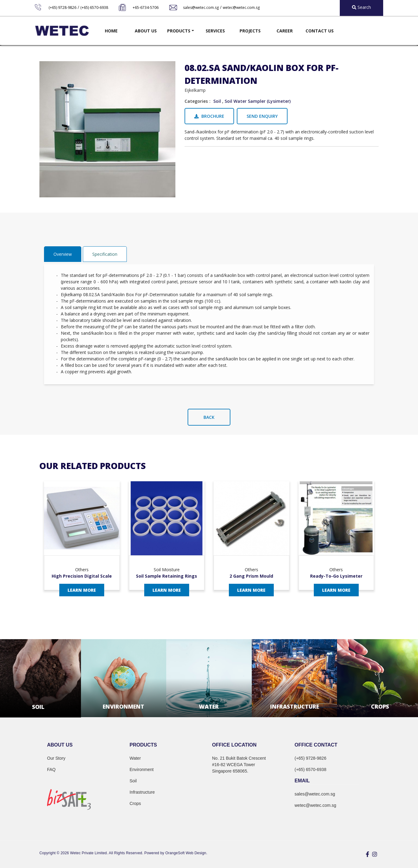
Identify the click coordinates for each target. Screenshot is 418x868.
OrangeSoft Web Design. (186, 853)
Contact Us (320, 31)
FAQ (51, 769)
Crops (135, 803)
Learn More (82, 590)
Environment (142, 769)
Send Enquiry (262, 116)
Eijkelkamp (195, 90)
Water (135, 758)
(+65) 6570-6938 (94, 7)
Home (111, 31)
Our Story (56, 758)
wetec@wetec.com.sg (241, 7)
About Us (146, 31)
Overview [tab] (63, 254)
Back (209, 417)
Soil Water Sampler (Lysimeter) (258, 101)
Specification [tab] (105, 254)
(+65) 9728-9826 (62, 7)
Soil (217, 101)
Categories (196, 101)
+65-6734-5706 (146, 7)
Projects (250, 31)
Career (285, 31)
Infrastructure (142, 792)
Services (215, 31)
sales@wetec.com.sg (201, 7)
